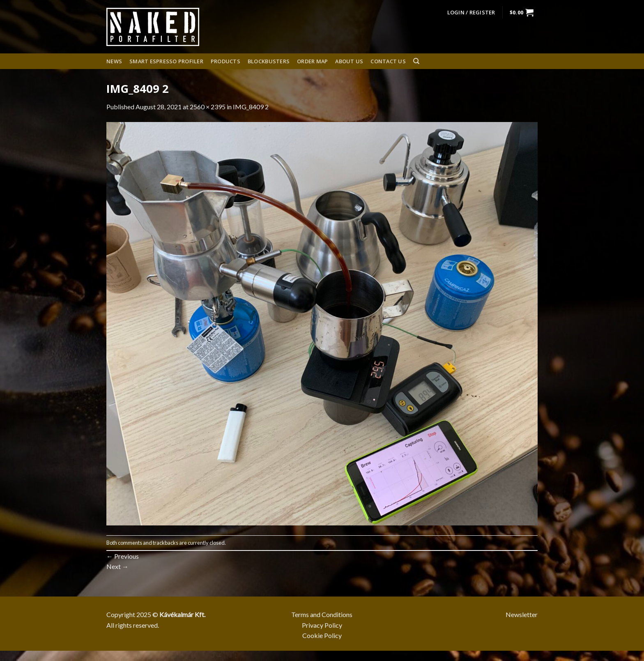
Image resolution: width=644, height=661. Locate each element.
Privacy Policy (322, 625)
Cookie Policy (322, 635)
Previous (123, 556)
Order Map (312, 61)
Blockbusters (269, 61)
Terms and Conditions (322, 614)
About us (349, 61)
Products (225, 61)
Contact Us (388, 61)
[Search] (416, 61)
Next (117, 566)
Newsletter (522, 614)
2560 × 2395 (208, 107)
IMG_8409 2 (251, 107)
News (114, 61)
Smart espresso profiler (166, 61)
